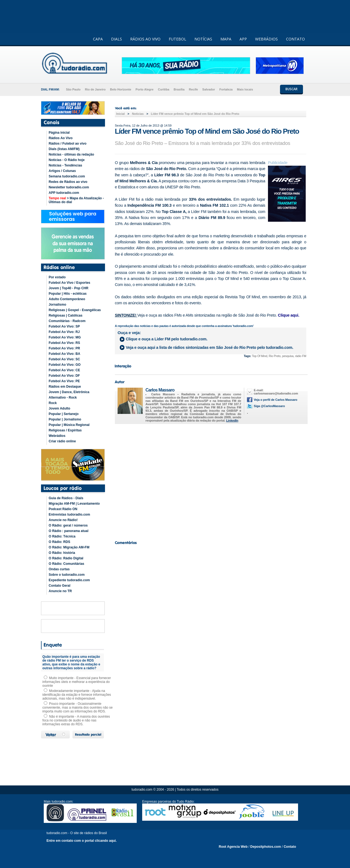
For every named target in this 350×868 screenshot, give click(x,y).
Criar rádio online (62, 441)
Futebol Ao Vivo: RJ (64, 332)
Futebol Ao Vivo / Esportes (69, 283)
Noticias (138, 114)
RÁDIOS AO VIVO (145, 39)
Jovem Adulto (59, 408)
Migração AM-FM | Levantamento (74, 504)
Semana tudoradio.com (67, 176)
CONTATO (295, 39)
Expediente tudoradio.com (69, 580)
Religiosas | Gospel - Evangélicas (75, 310)
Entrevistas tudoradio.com (69, 515)
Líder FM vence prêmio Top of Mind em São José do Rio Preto (195, 114)
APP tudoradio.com (64, 193)
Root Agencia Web (233, 847)
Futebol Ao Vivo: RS (64, 343)
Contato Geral (59, 586)
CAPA (98, 39)
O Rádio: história (62, 553)
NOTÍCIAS (203, 39)
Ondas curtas (59, 569)
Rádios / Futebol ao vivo (68, 144)
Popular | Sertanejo (64, 414)
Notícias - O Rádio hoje (67, 160)
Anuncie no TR (60, 591)
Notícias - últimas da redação (71, 154)
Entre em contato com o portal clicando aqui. (82, 841)
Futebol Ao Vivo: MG (65, 337)
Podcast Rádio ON (63, 509)
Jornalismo (57, 305)
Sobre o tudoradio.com (67, 575)
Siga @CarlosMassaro (269, 406)
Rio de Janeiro (95, 89)
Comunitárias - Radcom (67, 321)
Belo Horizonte (121, 89)
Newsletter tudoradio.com (69, 187)
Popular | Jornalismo (65, 419)
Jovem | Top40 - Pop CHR (68, 288)
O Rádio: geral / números (68, 525)
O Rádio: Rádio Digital (66, 558)
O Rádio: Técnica (62, 536)
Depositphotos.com (266, 847)
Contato (290, 847)
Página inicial (59, 133)
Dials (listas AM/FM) (64, 149)
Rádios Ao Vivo (61, 138)
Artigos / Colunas (62, 171)
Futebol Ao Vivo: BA (64, 354)
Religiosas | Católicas (65, 315)
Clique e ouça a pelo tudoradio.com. (167, 339)
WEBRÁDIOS (266, 39)
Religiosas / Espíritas (65, 430)
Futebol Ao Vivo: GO (65, 365)
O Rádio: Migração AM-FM (69, 547)
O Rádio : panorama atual (68, 531)
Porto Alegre (145, 89)
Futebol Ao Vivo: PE (64, 381)
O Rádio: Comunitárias (66, 564)
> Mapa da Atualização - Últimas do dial (76, 200)
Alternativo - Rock (63, 398)
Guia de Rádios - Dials (66, 498)
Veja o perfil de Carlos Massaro (275, 400)
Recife (193, 89)
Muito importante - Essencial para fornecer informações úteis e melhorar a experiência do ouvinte (77, 682)
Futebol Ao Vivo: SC (64, 359)
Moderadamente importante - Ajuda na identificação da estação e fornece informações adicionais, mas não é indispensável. (77, 695)
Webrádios (57, 436)
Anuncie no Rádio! (63, 520)
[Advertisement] (211, 481)
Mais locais (245, 89)
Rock (53, 403)
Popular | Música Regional (69, 425)
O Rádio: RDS (59, 542)
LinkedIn (232, 420)
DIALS (116, 39)
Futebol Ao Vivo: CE (64, 370)
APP (243, 39)
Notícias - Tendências (65, 165)
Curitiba (164, 89)
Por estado (57, 277)
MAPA (226, 39)
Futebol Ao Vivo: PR (64, 348)
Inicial (120, 114)
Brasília (179, 89)
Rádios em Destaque (65, 387)
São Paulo (73, 89)
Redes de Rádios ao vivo (68, 182)
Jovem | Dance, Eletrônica (69, 392)
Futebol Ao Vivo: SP (64, 326)
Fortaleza (226, 89)
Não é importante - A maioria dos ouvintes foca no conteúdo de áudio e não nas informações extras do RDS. (76, 720)
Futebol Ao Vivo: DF (64, 376)
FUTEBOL (177, 39)
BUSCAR (291, 89)
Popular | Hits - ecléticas (68, 294)
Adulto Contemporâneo (67, 299)
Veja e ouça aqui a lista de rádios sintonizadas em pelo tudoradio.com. (209, 347)
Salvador (209, 89)
